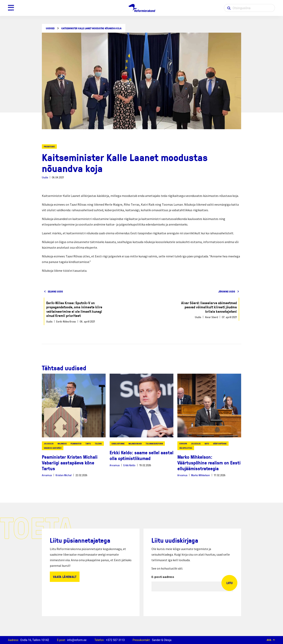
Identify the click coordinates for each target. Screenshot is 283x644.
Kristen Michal (64, 475)
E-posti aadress (163, 577)
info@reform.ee (77, 640)
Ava (271, 640)
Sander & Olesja (162, 640)
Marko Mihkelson (200, 475)
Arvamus (47, 475)
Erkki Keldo (129, 465)
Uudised (50, 28)
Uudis (45, 177)
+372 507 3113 (115, 640)
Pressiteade (49, 147)
